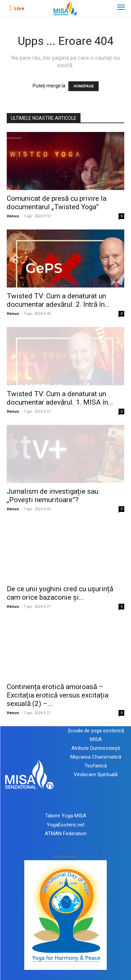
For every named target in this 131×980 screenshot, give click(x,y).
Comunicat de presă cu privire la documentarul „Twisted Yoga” (57, 203)
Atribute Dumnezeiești (96, 748)
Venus (13, 216)
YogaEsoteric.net (66, 825)
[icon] (10, 8)
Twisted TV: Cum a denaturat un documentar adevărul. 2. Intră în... (58, 300)
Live (19, 8)
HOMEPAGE (84, 86)
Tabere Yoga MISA (66, 816)
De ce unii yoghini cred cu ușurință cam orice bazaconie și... (60, 593)
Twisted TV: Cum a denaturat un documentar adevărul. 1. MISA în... (60, 398)
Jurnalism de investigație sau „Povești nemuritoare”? (53, 496)
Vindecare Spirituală (96, 774)
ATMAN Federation (66, 834)
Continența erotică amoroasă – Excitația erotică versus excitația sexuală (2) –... (58, 695)
